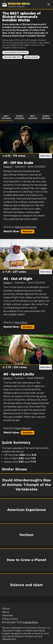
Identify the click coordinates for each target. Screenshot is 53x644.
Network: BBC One (12, 57)
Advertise (8, 615)
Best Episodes (6, 117)
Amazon (28, 231)
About (6, 612)
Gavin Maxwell (23, 428)
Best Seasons (33, 117)
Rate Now (46, 156)
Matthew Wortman (26, 227)
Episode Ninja (30, 622)
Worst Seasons (46, 117)
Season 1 (8, 167)
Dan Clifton (21, 322)
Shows (6, 609)
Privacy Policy (10, 619)
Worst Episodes (20, 117)
